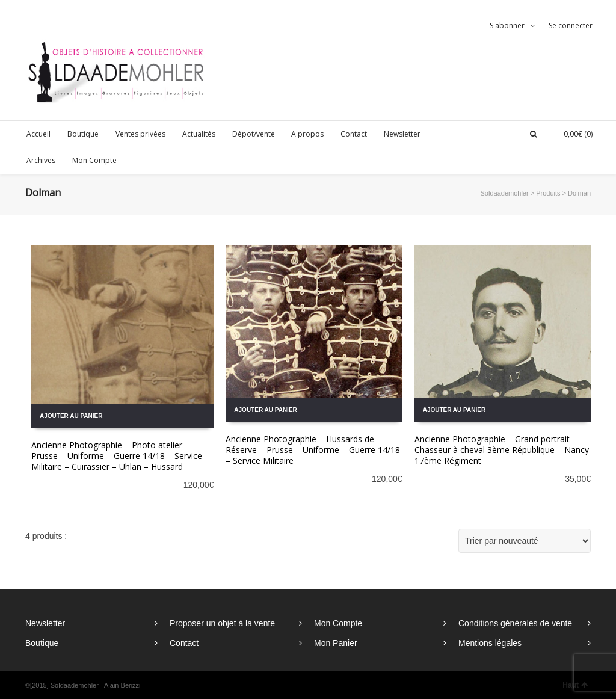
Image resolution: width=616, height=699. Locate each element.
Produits (548, 193)
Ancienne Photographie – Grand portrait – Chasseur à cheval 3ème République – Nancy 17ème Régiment (502, 450)
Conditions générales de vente (515, 623)
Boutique (42, 643)
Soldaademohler (505, 193)
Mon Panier (336, 643)
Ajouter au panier (71, 416)
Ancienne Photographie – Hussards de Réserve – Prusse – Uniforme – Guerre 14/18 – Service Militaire (313, 450)
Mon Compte (338, 623)
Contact (184, 643)
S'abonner (507, 26)
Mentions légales (490, 643)
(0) (572, 134)
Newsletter (45, 623)
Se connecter (571, 26)
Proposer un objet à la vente (222, 623)
